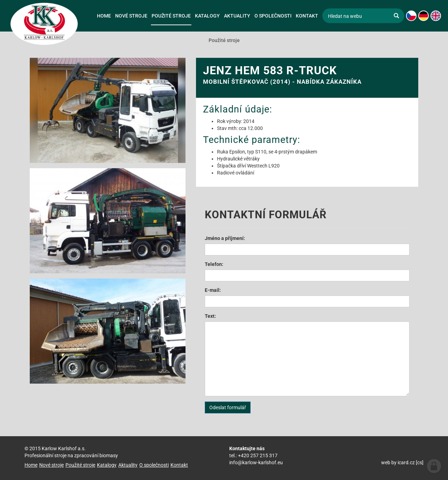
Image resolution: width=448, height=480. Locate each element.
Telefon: (214, 264)
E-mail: (213, 290)
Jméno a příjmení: (225, 238)
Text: (210, 316)
